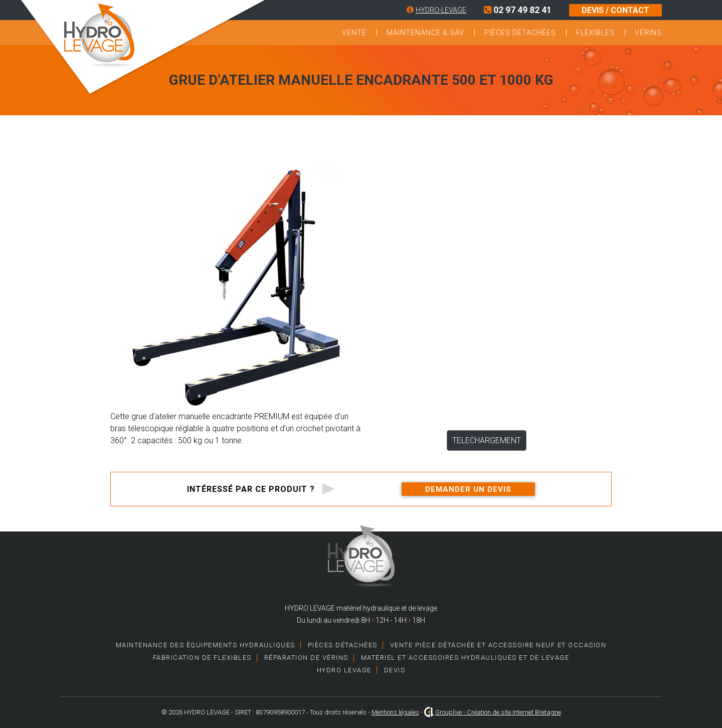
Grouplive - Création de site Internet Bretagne (498, 712)
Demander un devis (468, 489)
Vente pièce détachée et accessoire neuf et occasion (498, 645)
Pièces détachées (520, 33)
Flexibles (595, 33)
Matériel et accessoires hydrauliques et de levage (465, 658)
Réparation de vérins (306, 658)
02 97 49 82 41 (518, 10)
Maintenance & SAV (425, 33)
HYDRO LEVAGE (344, 670)
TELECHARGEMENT (487, 440)
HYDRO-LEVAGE (441, 10)
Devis (395, 670)
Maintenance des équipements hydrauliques (206, 645)
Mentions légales (395, 712)
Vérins (648, 33)
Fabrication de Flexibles (202, 658)
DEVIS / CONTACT (615, 10)
